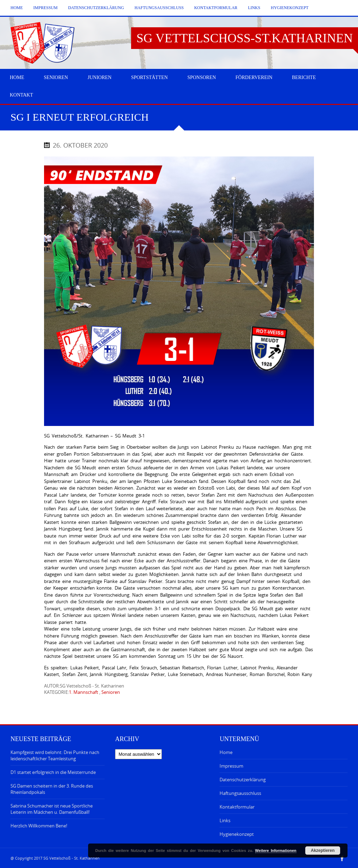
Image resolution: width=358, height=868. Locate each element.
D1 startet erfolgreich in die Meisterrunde (53, 772)
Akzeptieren (323, 851)
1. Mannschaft (84, 692)
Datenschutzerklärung (96, 8)
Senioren (111, 692)
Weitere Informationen (276, 851)
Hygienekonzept (289, 8)
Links (254, 8)
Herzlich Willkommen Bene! (39, 826)
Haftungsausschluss (159, 8)
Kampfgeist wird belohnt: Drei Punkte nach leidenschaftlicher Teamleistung (55, 755)
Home (17, 8)
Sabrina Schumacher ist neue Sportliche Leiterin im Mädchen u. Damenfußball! (52, 809)
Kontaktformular (216, 8)
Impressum (45, 8)
